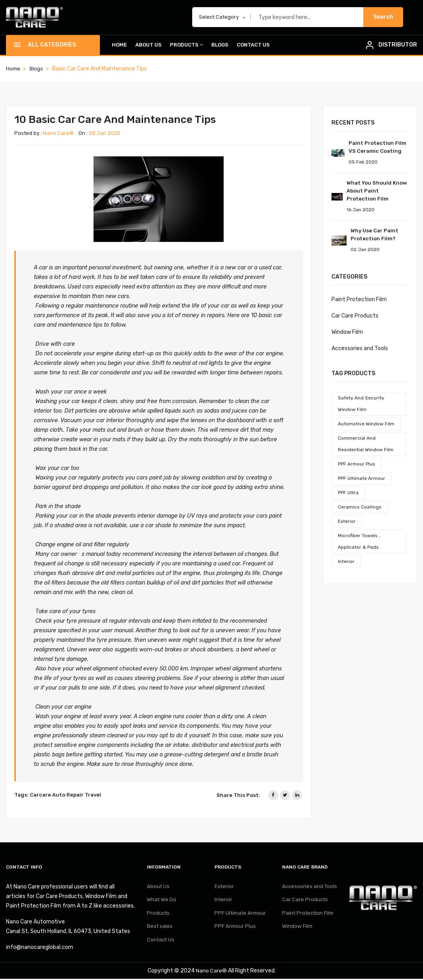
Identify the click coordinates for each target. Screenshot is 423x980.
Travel (93, 796)
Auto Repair (68, 796)
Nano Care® (58, 134)
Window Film (347, 333)
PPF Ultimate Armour (362, 479)
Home (119, 46)
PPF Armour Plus (357, 465)
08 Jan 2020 (104, 134)
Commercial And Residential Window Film (366, 445)
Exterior (347, 522)
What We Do (162, 903)
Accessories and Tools (360, 349)
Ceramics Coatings (360, 508)
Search (383, 17)
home (14, 69)
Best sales (160, 932)
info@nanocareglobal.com (40, 948)
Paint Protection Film (359, 300)
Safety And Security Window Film (361, 404)
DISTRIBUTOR (398, 45)
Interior (346, 562)
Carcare (40, 796)
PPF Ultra (348, 493)
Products (186, 46)
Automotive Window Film (366, 425)
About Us (148, 46)
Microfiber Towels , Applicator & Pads (359, 542)
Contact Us (253, 46)
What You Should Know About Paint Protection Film (377, 192)
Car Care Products (355, 317)
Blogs (220, 46)
